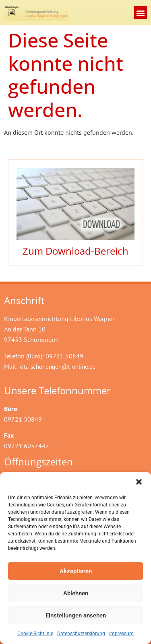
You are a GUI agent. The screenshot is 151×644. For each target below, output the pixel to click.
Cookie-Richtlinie (35, 634)
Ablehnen (76, 593)
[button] (139, 482)
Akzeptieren (76, 571)
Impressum (121, 634)
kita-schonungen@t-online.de (58, 367)
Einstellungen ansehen (76, 615)
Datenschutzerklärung (81, 634)
